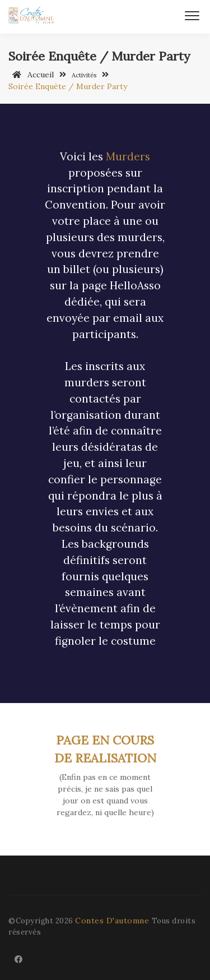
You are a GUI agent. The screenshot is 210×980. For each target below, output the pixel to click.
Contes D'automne (113, 921)
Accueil (31, 75)
